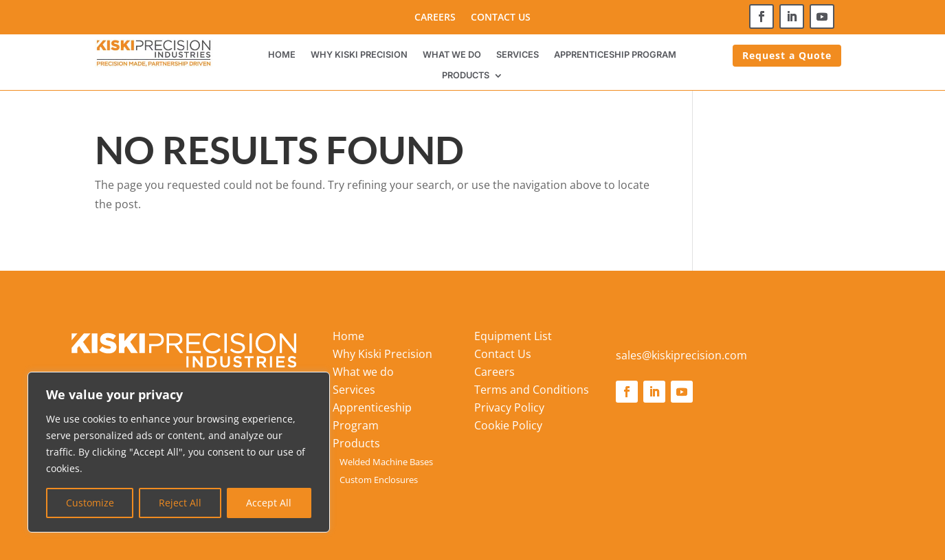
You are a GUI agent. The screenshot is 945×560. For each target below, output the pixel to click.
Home (282, 55)
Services (518, 55)
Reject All (180, 503)
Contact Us (501, 18)
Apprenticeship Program (615, 55)
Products (466, 76)
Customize (90, 503)
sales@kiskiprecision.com (681, 355)
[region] (179, 452)
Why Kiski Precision (359, 55)
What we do (452, 55)
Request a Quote (787, 55)
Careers (435, 18)
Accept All (269, 503)
